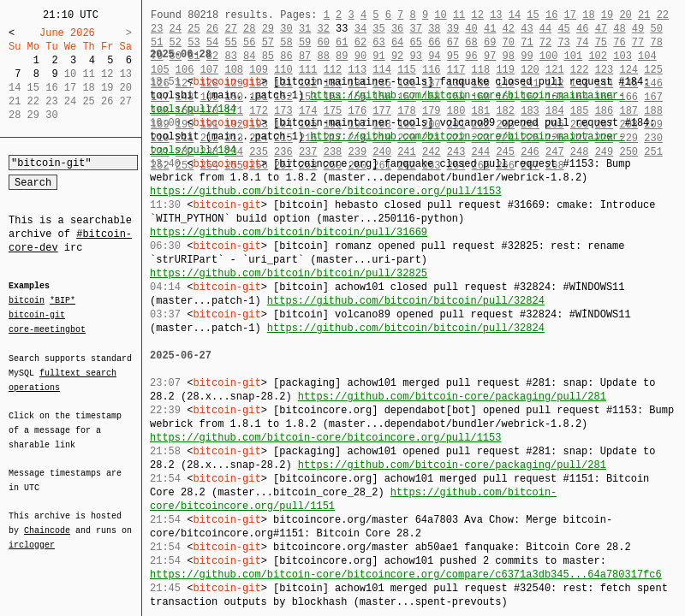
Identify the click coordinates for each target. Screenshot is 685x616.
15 (533, 15)
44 (545, 29)
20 (625, 15)
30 (286, 29)
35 (378, 29)
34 (360, 29)
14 (515, 15)
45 (563, 29)
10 (440, 15)
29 (268, 29)
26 (212, 29)
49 (638, 29)
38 (434, 29)
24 (176, 29)
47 (601, 29)
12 (477, 15)
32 (323, 29)
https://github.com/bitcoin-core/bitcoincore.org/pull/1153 (325, 191)
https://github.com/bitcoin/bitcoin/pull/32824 (406, 301)
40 (471, 29)
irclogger (32, 534)
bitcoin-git (37, 315)
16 (551, 15)
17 (570, 15)
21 (644, 15)
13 (496, 15)
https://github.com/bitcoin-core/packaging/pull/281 (452, 397)
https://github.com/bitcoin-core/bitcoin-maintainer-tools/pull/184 (387, 102)
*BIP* (63, 301)
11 (459, 15)
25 (194, 29)
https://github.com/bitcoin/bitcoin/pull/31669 (289, 232)
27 (230, 29)
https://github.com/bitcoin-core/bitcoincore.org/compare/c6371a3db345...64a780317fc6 (406, 575)
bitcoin (27, 301)
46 (582, 29)
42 (509, 29)
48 (619, 29)
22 (663, 15)
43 (527, 29)
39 (453, 29)
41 (490, 29)
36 (397, 29)
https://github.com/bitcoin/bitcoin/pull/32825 (289, 273)
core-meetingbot (47, 329)
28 (249, 29)
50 (656, 29)
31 (305, 29)
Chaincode (47, 520)
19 (607, 15)
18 (588, 15)
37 (416, 29)
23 (157, 29)
